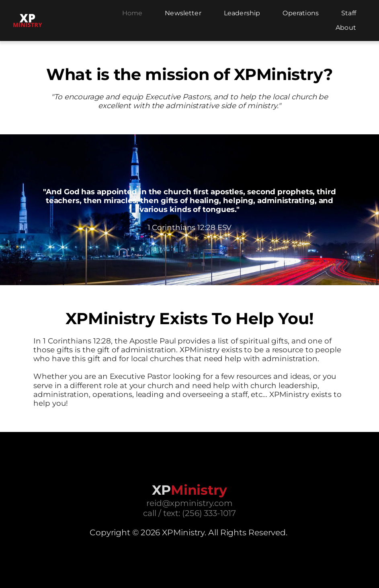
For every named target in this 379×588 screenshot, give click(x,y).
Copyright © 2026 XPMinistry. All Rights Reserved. (188, 532)
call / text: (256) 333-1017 (189, 513)
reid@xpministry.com (189, 503)
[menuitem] (132, 13)
